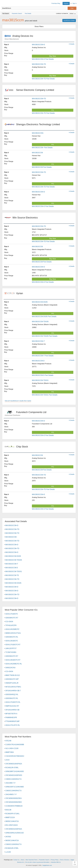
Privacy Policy (55, 860)
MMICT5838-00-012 (13, 675)
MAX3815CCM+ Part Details (42, 148)
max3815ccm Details (69, 20)
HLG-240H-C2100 (12, 748)
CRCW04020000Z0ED (14, 802)
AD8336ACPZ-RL (12, 698)
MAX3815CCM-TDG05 (40, 322)
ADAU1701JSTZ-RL (13, 725)
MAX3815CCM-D (38, 361)
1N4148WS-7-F (11, 794)
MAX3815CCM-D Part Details (43, 375)
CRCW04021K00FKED (14, 775)
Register (66, 3)
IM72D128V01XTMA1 (13, 687)
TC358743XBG (11, 652)
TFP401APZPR (11, 625)
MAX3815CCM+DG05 (13, 583)
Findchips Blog (56, 3)
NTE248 (8, 741)
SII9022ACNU (10, 668)
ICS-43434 (9, 622)
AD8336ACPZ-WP (12, 679)
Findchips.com (3, 3)
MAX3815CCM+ (38, 133)
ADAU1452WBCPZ (12, 629)
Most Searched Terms (32, 860)
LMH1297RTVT (11, 648)
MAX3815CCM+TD (39, 64)
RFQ (53, 110)
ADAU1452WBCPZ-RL (14, 664)
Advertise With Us (56, 862)
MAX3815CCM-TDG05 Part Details (45, 336)
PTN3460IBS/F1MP (12, 721)
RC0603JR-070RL (12, 848)
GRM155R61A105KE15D (14, 833)
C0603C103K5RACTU (13, 844)
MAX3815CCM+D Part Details (43, 59)
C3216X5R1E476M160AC (15, 756)
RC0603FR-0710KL (12, 814)
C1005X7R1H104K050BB (15, 745)
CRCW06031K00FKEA (14, 829)
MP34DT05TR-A (11, 714)
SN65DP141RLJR (12, 683)
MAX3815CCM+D (38, 45)
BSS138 (8, 810)
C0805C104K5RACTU (13, 779)
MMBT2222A (10, 817)
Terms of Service (64, 860)
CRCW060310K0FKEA (14, 764)
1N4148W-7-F (10, 783)
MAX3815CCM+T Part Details (43, 356)
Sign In (75, 3)
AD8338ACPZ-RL (12, 637)
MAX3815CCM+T (38, 341)
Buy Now (53, 56)
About (22, 860)
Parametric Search (44, 860)
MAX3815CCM (37, 153)
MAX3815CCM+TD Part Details (43, 79)
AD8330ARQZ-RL (12, 694)
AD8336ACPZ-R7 (12, 656)
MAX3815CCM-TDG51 (40, 380)
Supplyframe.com (47, 865)
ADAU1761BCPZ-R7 (13, 645)
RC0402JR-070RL (12, 768)
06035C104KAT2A (12, 840)
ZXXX (7, 760)
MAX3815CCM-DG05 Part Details (44, 317)
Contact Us (16, 860)
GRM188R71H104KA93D (15, 771)
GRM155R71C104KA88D (15, 787)
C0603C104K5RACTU (13, 791)
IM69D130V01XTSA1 (13, 633)
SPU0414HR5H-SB (12, 710)
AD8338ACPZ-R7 (12, 618)
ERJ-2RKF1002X (12, 825)
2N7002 (8, 837)
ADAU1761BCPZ (12, 614)
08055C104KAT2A (12, 821)
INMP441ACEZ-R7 (12, 706)
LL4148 (8, 852)
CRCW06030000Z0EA (13, 798)
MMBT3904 (9, 752)
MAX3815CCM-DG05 (40, 302)
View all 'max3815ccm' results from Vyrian (18, 401)
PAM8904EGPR (11, 717)
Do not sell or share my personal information (37, 862)
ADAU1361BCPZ (12, 641)
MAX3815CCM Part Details (42, 167)
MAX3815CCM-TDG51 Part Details (45, 395)
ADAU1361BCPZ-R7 (13, 660)
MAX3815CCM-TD (12, 575)
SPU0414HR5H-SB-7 (13, 691)
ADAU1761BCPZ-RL (13, 702)
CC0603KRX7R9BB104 (14, 806)
